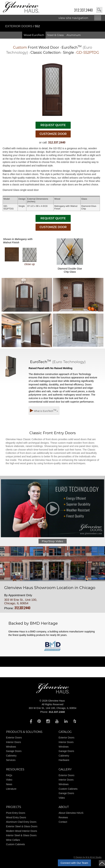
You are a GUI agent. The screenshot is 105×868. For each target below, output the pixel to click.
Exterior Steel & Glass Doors (22, 826)
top (102, 863)
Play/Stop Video (53, 541)
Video (9, 780)
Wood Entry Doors (16, 817)
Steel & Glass (55, 35)
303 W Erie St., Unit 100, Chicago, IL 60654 (21, 602)
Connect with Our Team (74, 863)
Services (11, 760)
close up (30, 257)
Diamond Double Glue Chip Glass (70, 256)
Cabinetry (11, 756)
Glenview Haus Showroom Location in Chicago (50, 588)
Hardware (64, 760)
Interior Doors (13, 742)
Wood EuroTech (34, 35)
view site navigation (73, 18)
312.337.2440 (83, 10)
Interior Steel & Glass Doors (21, 835)
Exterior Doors (19, 26)
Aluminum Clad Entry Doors (21, 822)
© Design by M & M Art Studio (87, 857)
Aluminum (74, 35)
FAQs (9, 775)
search (99, 10)
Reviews (63, 817)
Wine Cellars (13, 840)
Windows (11, 747)
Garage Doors (14, 751)
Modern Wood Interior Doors (21, 831)
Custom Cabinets (68, 789)
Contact (63, 822)
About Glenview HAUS (71, 813)
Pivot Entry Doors (16, 813)
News (9, 784)
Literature (11, 789)
